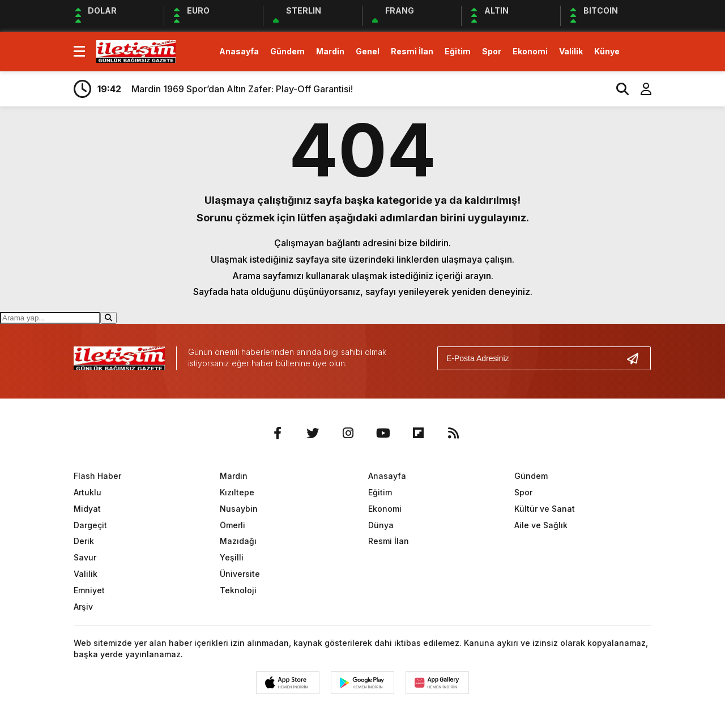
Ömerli (233, 525)
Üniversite (240, 574)
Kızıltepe (237, 492)
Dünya (381, 525)
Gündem (287, 51)
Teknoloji (238, 590)
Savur (85, 557)
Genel (368, 51)
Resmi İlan (412, 51)
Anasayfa (239, 51)
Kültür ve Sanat (545, 509)
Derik (84, 541)
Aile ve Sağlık (541, 525)
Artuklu (88, 492)
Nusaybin (239, 509)
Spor (492, 51)
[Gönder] (637, 358)
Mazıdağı (238, 541)
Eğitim (458, 51)
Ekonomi (530, 51)
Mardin (330, 51)
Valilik (571, 51)
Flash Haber (97, 476)
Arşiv (83, 607)
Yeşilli (232, 557)
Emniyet (89, 590)
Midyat (87, 509)
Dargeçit (90, 525)
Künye (607, 51)
